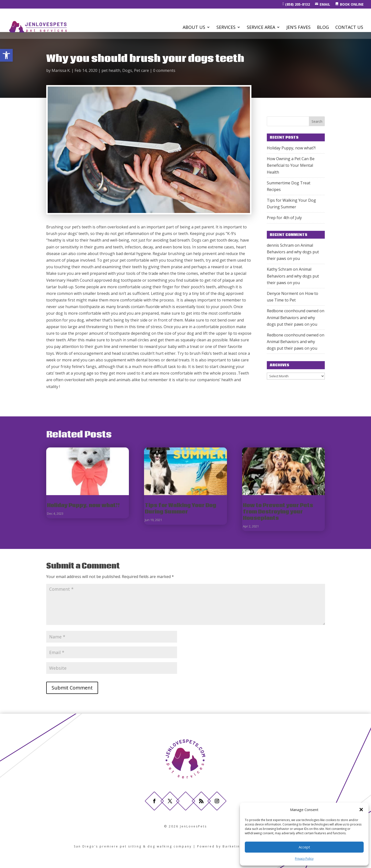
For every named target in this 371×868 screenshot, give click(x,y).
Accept (304, 847)
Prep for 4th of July (284, 218)
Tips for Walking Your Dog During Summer (180, 509)
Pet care (141, 70)
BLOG (323, 28)
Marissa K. (61, 70)
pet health (111, 70)
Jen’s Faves (298, 28)
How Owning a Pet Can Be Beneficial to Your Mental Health (291, 165)
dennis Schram (280, 245)
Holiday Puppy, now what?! (291, 148)
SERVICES (226, 28)
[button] (6, 55)
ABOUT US (194, 28)
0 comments (164, 70)
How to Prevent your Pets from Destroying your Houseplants (278, 512)
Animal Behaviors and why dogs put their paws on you (293, 252)
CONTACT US (349, 28)
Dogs (127, 70)
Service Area (261, 28)
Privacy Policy (304, 859)
